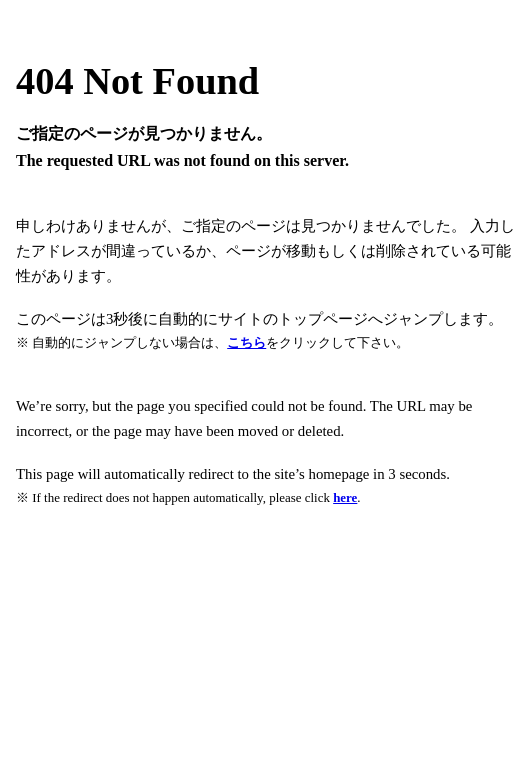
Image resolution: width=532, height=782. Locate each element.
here (345, 497)
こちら (246, 342)
